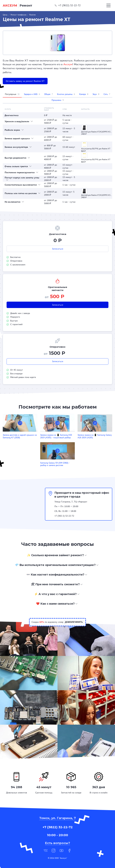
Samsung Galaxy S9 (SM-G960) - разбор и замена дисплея (55, 464)
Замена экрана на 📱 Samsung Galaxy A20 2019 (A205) (95, 436)
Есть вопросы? (57, 843)
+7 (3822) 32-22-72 (68, 5)
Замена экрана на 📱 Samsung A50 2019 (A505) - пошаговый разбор (56, 436)
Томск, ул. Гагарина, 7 (58, 818)
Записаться (58, 249)
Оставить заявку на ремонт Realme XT (25, 81)
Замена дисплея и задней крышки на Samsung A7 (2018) (20, 436)
